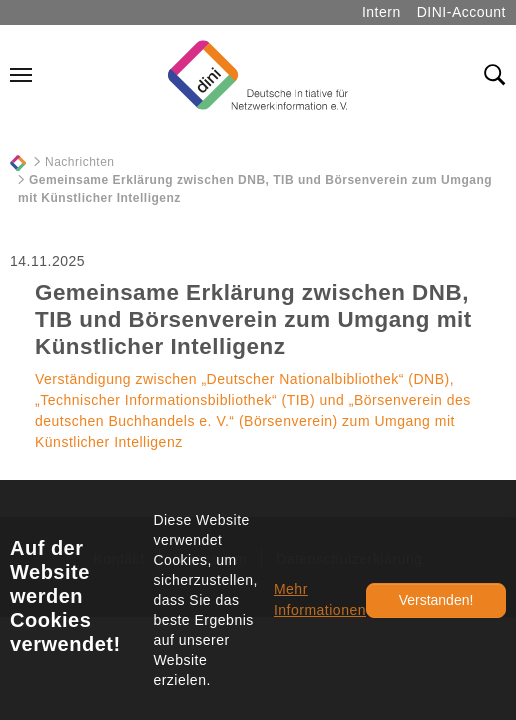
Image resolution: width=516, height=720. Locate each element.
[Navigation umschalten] (21, 75)
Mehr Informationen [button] (320, 599)
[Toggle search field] (495, 75)
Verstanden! (436, 600)
